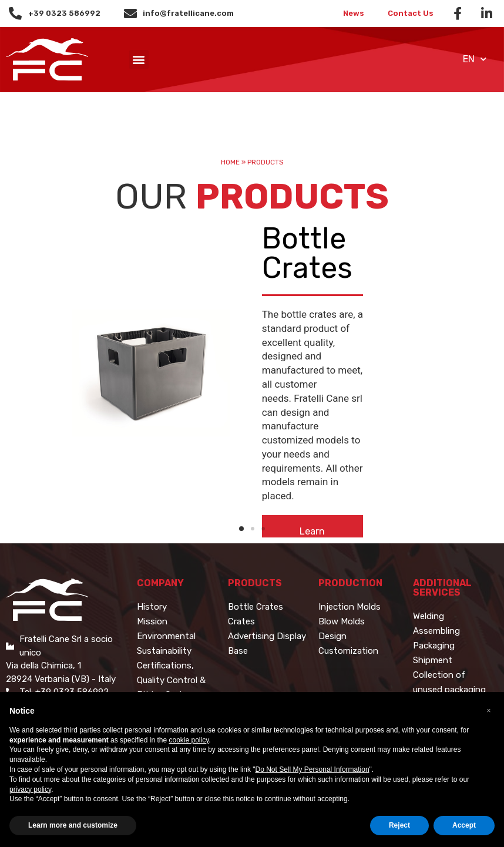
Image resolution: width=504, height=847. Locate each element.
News (354, 13)
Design (332, 636)
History (152, 607)
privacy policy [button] (30, 789)
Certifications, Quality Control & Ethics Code (171, 680)
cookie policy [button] (189, 740)
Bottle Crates (256, 607)
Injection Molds (350, 607)
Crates (241, 621)
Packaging (434, 646)
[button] (139, 60)
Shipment (433, 660)
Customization (348, 651)
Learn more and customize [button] (73, 825)
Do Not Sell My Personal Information (313, 769)
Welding (429, 616)
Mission (152, 621)
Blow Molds (342, 621)
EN (475, 59)
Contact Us (411, 13)
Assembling (436, 631)
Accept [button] (464, 825)
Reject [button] (399, 825)
